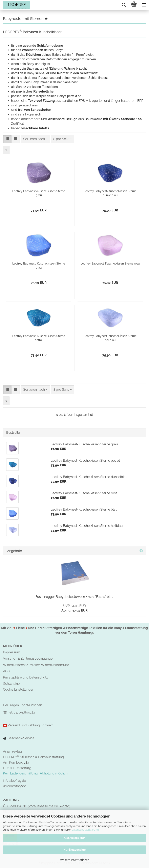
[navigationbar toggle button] (144, 5)
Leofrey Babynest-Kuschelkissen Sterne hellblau (110, 338)
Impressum (12, 652)
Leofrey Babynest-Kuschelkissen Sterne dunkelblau (110, 193)
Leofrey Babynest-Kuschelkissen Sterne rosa (110, 264)
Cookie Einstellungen (19, 689)
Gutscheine (11, 684)
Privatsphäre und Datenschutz (25, 677)
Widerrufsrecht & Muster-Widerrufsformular (36, 665)
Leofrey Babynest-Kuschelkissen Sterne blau (39, 266)
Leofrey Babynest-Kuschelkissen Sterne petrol (39, 338)
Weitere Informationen (75, 860)
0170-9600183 (24, 712)
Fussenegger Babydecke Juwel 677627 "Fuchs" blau (74, 597)
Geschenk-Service (19, 738)
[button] (7, 139)
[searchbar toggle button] (124, 5)
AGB (6, 671)
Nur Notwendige (74, 850)
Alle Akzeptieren (75, 838)
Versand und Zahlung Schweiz (30, 725)
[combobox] (35, 139)
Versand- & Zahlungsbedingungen (29, 658)
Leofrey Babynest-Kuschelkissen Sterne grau (39, 193)
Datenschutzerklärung (85, 830)
